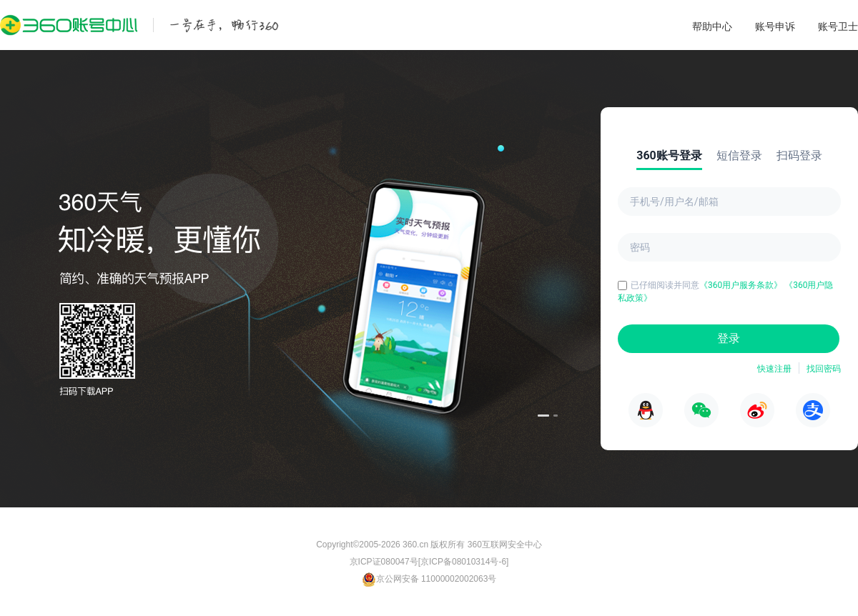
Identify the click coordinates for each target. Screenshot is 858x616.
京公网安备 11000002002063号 (429, 579)
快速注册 (774, 369)
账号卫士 (838, 26)
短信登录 (739, 155)
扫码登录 (799, 155)
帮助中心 (712, 26)
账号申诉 (775, 26)
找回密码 (824, 369)
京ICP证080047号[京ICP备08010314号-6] (429, 562)
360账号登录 (669, 155)
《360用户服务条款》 (742, 285)
